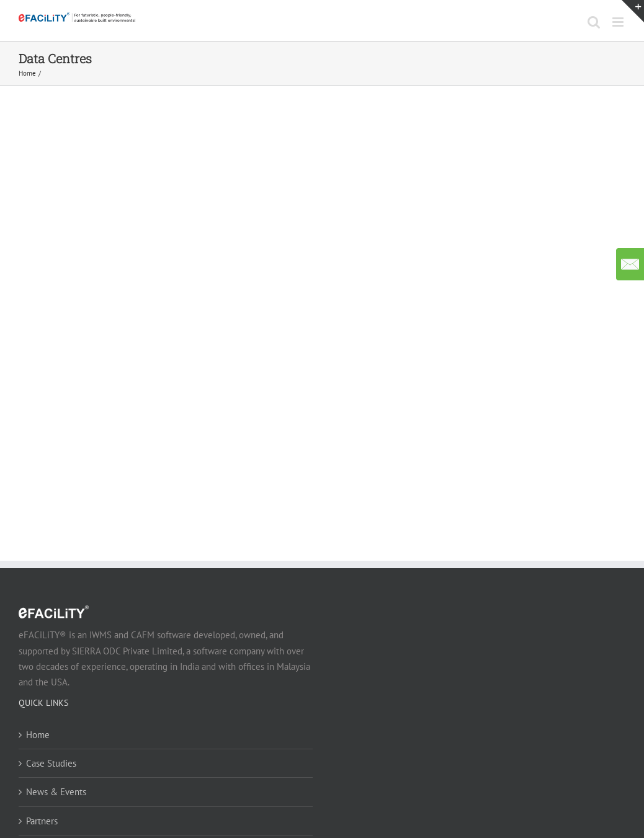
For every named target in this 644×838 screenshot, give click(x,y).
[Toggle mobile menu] (619, 22)
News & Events (56, 792)
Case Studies (51, 763)
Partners (42, 821)
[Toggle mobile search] (594, 22)
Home (38, 735)
